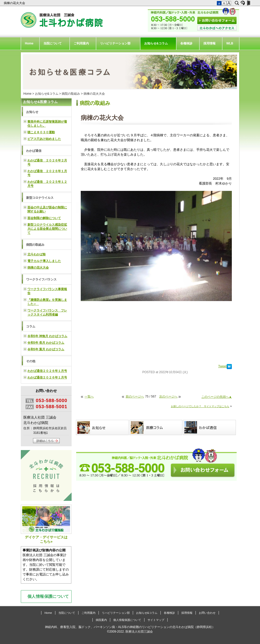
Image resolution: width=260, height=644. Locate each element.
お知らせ (32, 112)
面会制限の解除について (44, 218)
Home (29, 43)
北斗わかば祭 (37, 254)
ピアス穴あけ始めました (44, 139)
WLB (230, 43)
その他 (31, 361)
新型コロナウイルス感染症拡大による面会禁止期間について (47, 229)
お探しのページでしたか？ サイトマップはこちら (200, 406)
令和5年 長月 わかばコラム (46, 343)
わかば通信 (34, 151)
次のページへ (168, 397)
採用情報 (209, 43)
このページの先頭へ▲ (217, 397)
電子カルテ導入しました (44, 261)
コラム (31, 326)
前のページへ (135, 397)
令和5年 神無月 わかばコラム (47, 336)
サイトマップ (156, 620)
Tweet (222, 366)
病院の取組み (71, 94)
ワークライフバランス (41, 279)
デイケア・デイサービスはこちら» (46, 524)
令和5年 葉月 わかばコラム (46, 349)
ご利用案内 (81, 43)
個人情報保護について (48, 596)
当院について (53, 43)
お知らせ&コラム (156, 43)
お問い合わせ (207, 613)
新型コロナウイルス (40, 198)
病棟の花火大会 (15, 3)
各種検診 (186, 43)
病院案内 (101, 620)
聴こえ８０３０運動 (41, 132)
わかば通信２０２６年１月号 (47, 371)
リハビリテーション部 (115, 43)
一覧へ (89, 397)
